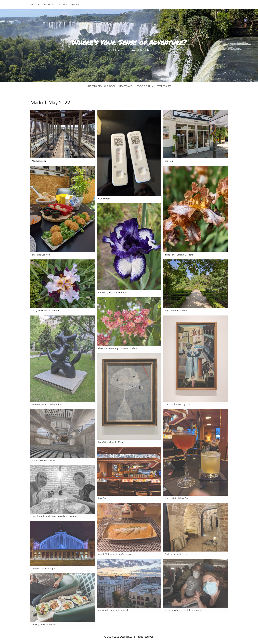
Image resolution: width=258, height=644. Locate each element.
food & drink (145, 86)
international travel (101, 86)
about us (35, 5)
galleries (76, 5)
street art (164, 86)
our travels (62, 5)
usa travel (126, 86)
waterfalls (48, 5)
